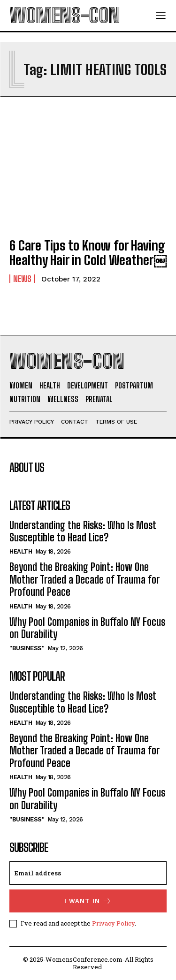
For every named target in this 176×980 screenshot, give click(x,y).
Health (21, 551)
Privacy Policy (113, 923)
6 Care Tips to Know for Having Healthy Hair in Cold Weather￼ (88, 253)
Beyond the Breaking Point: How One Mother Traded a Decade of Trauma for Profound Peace (84, 579)
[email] (88, 873)
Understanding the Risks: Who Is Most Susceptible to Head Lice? (83, 531)
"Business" (27, 648)
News (22, 279)
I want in (88, 901)
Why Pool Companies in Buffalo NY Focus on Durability (87, 628)
